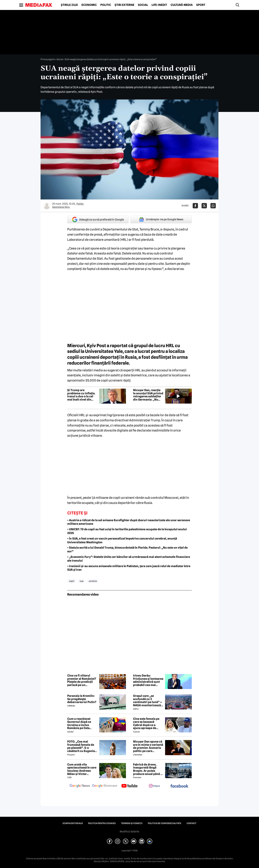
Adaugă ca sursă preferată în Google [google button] (98, 219)
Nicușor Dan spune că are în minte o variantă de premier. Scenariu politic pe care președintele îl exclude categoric (148, 746)
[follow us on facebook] (179, 786)
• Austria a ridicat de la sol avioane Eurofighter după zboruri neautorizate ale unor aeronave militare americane (129, 522)
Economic (89, 5)
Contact (191, 823)
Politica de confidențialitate (165, 823)
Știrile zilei (69, 5)
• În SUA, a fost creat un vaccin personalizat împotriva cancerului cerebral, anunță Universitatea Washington (122, 540)
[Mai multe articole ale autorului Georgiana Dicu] (47, 206)
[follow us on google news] (80, 786)
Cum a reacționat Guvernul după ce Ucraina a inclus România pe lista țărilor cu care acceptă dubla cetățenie (79, 724)
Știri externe (124, 5)
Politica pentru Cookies (102, 823)
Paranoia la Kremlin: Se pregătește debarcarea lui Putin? (82, 699)
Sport (201, 5)
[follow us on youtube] (129, 786)
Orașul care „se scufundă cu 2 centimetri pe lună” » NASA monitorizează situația (147, 701)
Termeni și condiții (132, 823)
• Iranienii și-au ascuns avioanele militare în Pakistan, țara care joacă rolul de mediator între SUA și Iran (129, 568)
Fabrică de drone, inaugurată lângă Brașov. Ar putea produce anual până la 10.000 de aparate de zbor (148, 769)
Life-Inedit (159, 5)
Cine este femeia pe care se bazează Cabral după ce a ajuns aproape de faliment (146, 724)
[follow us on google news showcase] (105, 786)
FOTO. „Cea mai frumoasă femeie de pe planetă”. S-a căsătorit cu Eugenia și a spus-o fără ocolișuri (81, 746)
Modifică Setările (129, 832)
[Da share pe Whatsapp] (213, 206)
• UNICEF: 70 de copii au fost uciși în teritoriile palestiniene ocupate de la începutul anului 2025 (127, 531)
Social (143, 5)
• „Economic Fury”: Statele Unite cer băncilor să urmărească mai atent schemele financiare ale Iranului (129, 559)
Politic (106, 5)
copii (72, 581)
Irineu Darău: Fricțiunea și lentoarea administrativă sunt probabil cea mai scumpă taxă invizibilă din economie (148, 680)
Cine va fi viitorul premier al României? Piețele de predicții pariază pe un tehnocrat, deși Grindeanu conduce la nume (82, 680)
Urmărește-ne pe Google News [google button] (161, 219)
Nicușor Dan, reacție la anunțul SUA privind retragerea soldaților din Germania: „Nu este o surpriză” (148, 395)
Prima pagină (48, 59)
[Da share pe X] (204, 206)
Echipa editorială (73, 823)
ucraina (93, 581)
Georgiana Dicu (61, 207)
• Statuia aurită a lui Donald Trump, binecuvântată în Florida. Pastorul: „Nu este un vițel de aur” (127, 549)
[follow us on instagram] (154, 786)
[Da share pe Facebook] (195, 206)
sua (82, 581)
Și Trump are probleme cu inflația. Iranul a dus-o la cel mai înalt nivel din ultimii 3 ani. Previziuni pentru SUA (82, 395)
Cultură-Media (182, 5)
